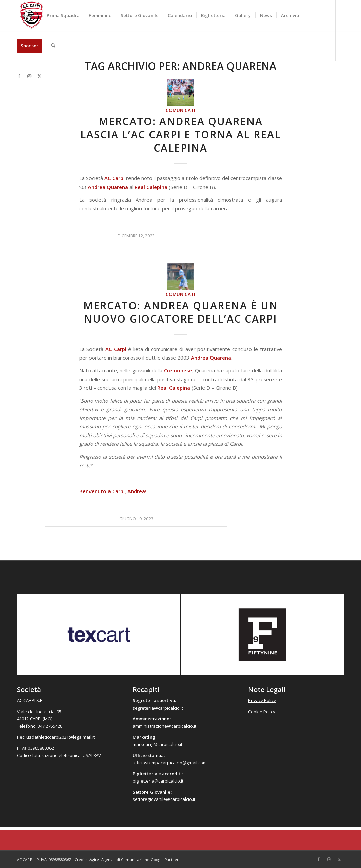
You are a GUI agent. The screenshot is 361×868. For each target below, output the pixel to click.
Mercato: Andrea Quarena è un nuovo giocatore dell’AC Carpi (181, 312)
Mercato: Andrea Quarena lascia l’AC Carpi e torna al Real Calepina (180, 134)
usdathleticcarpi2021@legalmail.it (61, 737)
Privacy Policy (262, 700)
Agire (94, 859)
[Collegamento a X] (39, 76)
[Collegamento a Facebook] (19, 76)
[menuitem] (29, 15)
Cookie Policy (262, 712)
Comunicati (180, 110)
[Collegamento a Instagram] (29, 76)
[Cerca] (53, 46)
